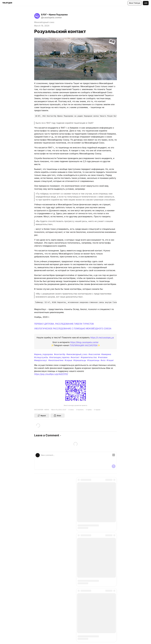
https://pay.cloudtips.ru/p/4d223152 (51, 374)
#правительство (89, 357)
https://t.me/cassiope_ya (102, 338)
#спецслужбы (41, 357)
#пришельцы (80, 360)
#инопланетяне (56, 360)
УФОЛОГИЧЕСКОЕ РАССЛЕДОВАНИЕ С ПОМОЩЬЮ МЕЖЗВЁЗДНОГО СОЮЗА (73, 328)
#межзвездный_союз (77, 354)
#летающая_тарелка (59, 357)
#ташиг (110, 360)
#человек (103, 357)
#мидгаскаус (41, 360)
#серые (68, 360)
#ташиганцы (93, 360)
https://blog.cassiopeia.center (84, 342)
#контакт (75, 357)
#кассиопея (94, 354)
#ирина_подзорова (44, 354)
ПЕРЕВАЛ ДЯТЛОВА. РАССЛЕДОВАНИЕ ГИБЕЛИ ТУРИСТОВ (64, 324)
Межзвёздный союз (44, 22)
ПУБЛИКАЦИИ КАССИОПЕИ (84, 345)
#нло (103, 360)
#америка (106, 354)
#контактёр (60, 354)
